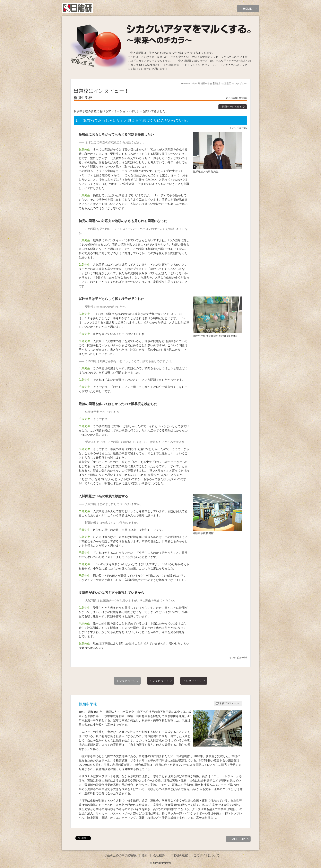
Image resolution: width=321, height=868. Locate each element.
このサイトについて (207, 855)
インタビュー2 (159, 681)
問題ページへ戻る (232, 107)
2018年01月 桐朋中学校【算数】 (204, 83)
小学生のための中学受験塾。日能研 (124, 855)
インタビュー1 (125, 681)
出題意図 (227, 83)
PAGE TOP (240, 840)
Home (184, 83)
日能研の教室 (179, 855)
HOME (247, 9)
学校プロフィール (229, 703)
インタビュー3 (192, 681)
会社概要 (159, 855)
